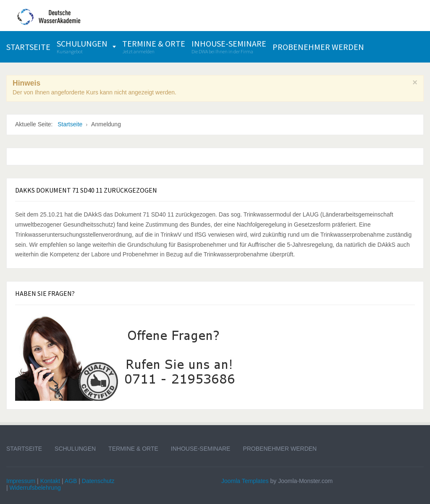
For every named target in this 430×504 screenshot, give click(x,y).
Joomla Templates (245, 481)
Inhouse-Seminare (201, 449)
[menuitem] (28, 47)
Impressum (21, 481)
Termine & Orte (133, 449)
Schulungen (75, 449)
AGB (71, 481)
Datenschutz (98, 481)
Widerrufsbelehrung (35, 488)
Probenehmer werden (280, 449)
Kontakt (50, 481)
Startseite (24, 449)
